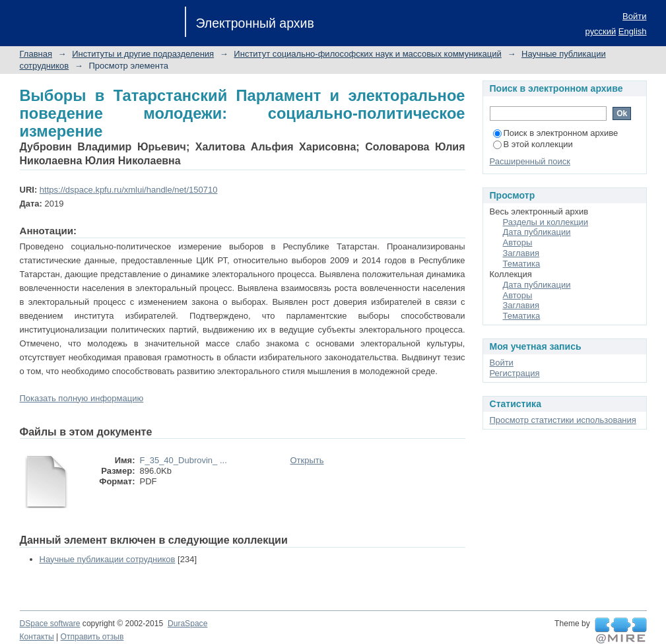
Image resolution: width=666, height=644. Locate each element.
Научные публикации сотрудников (108, 559)
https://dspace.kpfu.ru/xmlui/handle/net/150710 (129, 190)
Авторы (518, 242)
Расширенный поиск (530, 161)
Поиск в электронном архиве (556, 133)
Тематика (522, 264)
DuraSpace (187, 624)
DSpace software (50, 624)
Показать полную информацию (82, 398)
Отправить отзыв (92, 637)
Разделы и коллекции (546, 222)
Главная (36, 54)
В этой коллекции (533, 144)
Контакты (37, 637)
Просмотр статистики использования (563, 420)
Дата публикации (537, 232)
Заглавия (521, 253)
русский (601, 31)
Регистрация (515, 373)
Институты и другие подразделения (143, 54)
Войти (634, 16)
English (633, 31)
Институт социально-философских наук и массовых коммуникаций (367, 54)
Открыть (307, 460)
